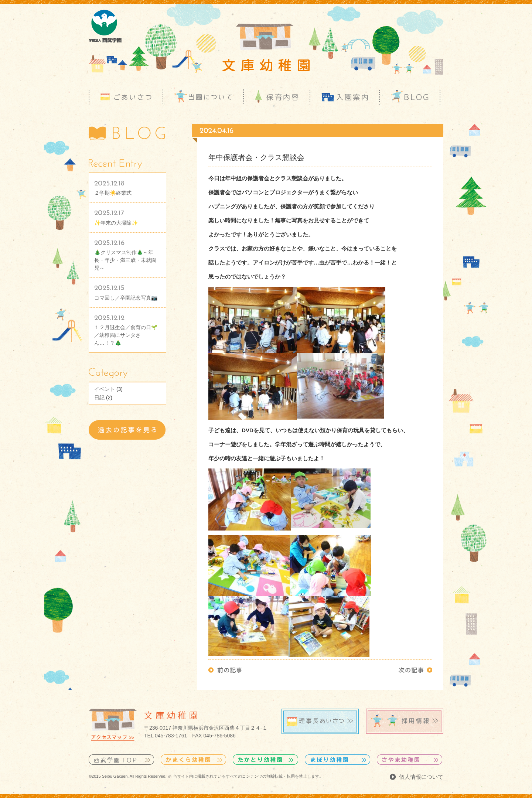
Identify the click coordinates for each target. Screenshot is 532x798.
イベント (105, 389)
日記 (99, 398)
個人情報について (421, 777)
